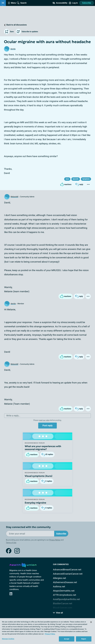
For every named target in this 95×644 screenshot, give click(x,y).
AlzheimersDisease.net (65, 582)
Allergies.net (59, 578)
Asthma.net (59, 587)
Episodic (76, 179)
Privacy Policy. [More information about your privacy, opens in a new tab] (50, 634)
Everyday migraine (35, 503)
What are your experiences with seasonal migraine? (43, 448)
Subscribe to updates (27, 32)
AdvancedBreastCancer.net (67, 570)
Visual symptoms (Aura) (39, 476)
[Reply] (79, 184)
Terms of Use (11, 543)
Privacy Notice (55, 540)
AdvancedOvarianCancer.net (68, 574)
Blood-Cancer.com (63, 608)
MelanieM (14, 197)
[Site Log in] (73, 3)
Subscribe (87, 3)
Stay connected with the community (28, 527)
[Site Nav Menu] (12, 3)
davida (13, 49)
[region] (47, 631)
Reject (84, 639)
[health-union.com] (23, 565)
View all (58, 613)
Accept (67, 639)
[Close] (91, 622)
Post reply (47, 425)
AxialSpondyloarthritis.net (66, 599)
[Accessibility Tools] (60, 3)
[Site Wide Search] (22, 3)
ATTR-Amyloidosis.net (65, 595)
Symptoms (86, 179)
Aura (67, 179)
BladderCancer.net (63, 603)
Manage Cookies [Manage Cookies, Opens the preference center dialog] (8, 639)
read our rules (44, 420)
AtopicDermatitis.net (64, 591)
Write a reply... (13, 416)
